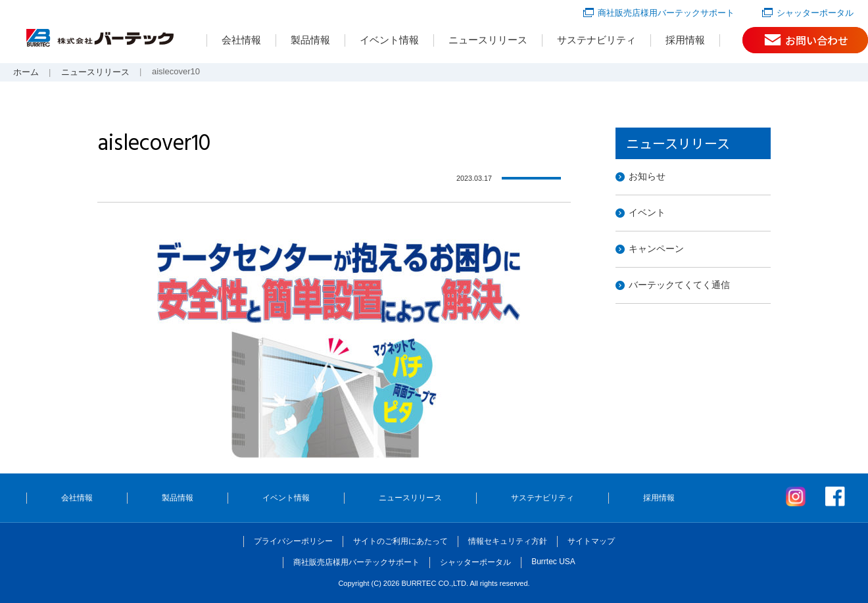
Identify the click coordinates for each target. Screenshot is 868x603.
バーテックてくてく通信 (679, 285)
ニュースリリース (488, 40)
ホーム (26, 72)
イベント (647, 212)
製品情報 (310, 40)
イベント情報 (389, 40)
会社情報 (241, 40)
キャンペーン (656, 249)
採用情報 (685, 40)
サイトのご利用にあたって (400, 541)
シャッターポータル (815, 13)
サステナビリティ (596, 40)
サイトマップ (591, 541)
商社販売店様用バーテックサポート (666, 13)
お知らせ (647, 176)
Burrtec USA (553, 562)
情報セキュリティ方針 (508, 541)
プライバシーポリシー (293, 541)
